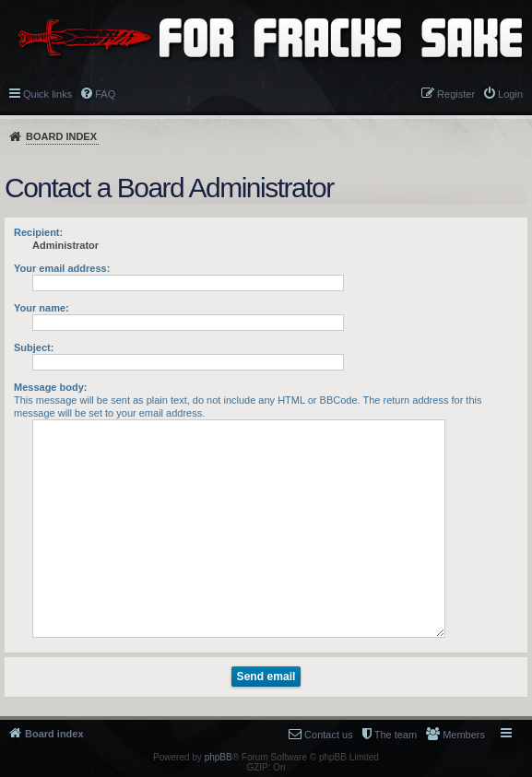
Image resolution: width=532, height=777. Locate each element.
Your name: (41, 308)
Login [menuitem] (510, 94)
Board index (61, 136)
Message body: (50, 387)
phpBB (219, 757)
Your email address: (62, 268)
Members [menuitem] (464, 735)
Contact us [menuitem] (329, 735)
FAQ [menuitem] (105, 94)
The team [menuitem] (396, 735)
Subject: (34, 347)
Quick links (47, 94)
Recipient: (38, 232)
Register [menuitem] (456, 94)
